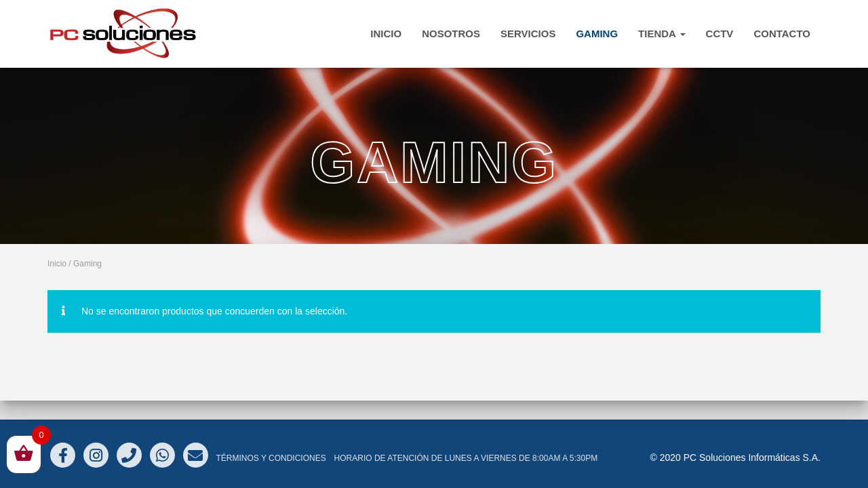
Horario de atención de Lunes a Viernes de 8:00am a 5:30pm (466, 458)
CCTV (720, 34)
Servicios (528, 34)
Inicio (57, 264)
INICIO (386, 34)
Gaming (597, 34)
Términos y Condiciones (271, 458)
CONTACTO (782, 34)
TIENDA (662, 34)
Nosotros (451, 34)
